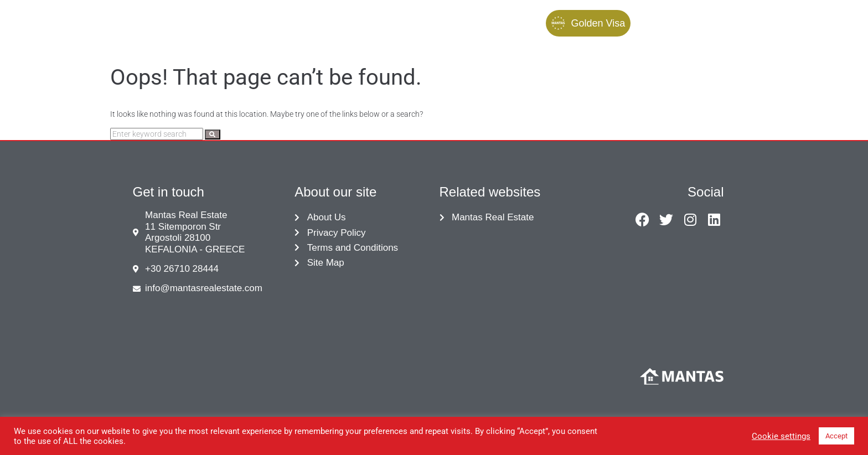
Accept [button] (836, 436)
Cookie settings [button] (781, 436)
